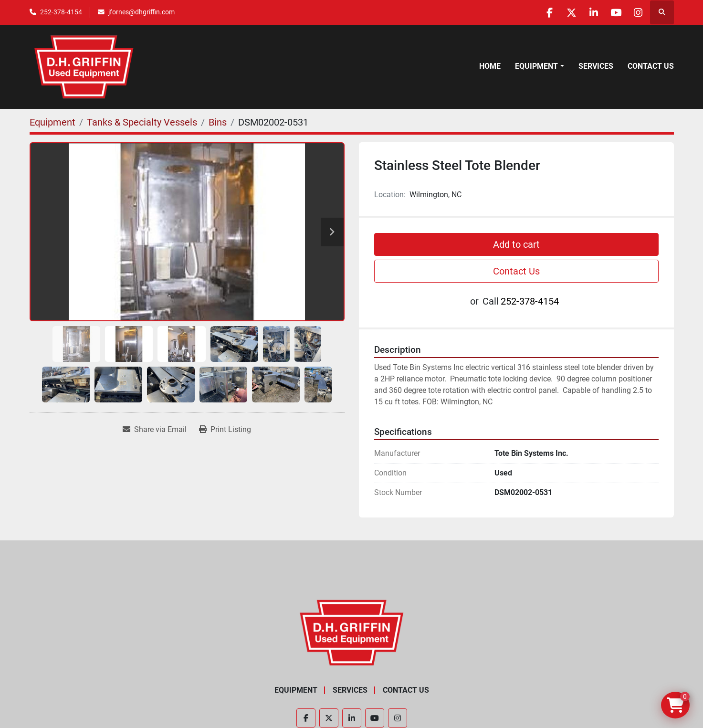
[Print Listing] (225, 430)
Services (596, 66)
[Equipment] (52, 122)
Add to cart (516, 244)
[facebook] (540, 12)
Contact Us (651, 66)
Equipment (536, 66)
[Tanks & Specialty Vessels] (142, 122)
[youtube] (613, 12)
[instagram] (637, 12)
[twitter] (564, 12)
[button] (539, 66)
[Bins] (218, 122)
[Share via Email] (155, 430)
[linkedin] (588, 12)
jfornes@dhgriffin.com (142, 12)
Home (490, 66)
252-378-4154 (61, 12)
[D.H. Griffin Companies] (351, 632)
